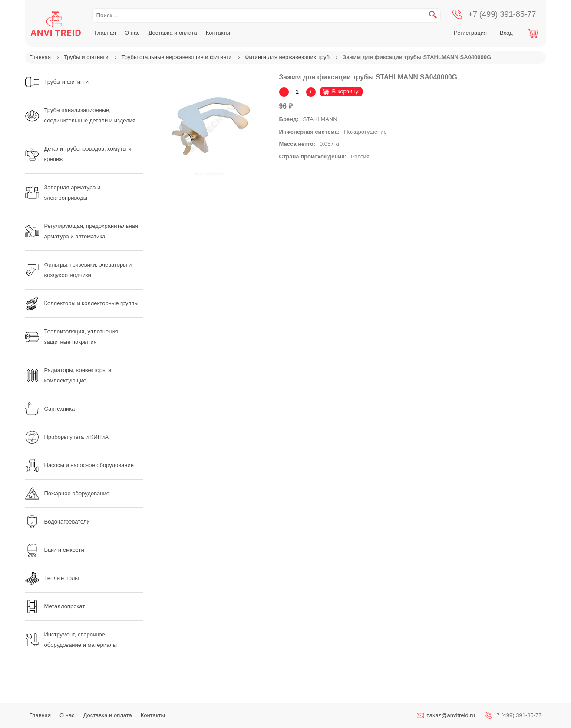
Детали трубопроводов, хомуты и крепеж (78, 154)
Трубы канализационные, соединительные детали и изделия (80, 115)
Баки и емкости (55, 550)
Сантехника (50, 409)
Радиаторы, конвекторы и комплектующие (68, 375)
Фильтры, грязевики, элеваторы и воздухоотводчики (79, 270)
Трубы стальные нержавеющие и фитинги (177, 57)
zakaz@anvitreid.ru (451, 715)
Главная (105, 33)
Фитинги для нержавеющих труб (287, 57)
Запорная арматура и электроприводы (63, 193)
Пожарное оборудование (67, 494)
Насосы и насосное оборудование (79, 465)
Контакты (218, 33)
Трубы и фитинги (86, 57)
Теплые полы (52, 578)
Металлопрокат (55, 606)
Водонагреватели (58, 522)
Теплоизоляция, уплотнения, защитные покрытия (73, 337)
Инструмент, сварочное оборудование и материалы (71, 640)
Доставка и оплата (173, 33)
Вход (506, 33)
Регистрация (470, 33)
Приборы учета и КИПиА (67, 437)
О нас (132, 33)
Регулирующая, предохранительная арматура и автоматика (82, 231)
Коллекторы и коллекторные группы (82, 303)
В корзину (345, 91)
